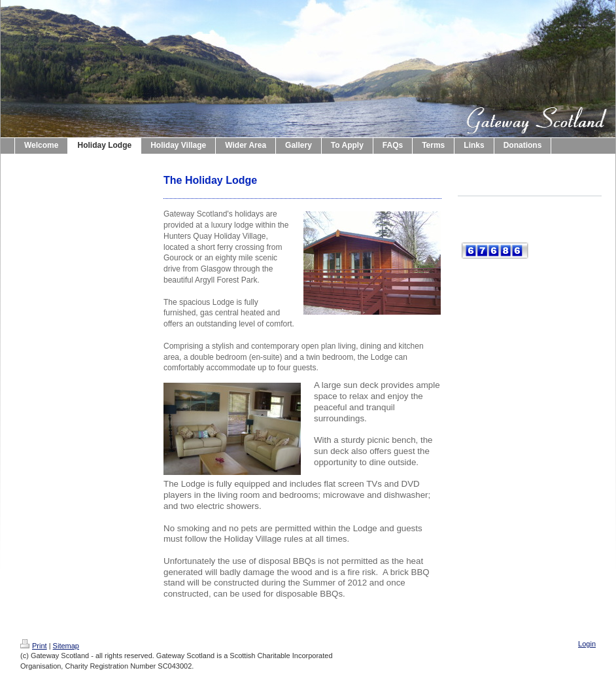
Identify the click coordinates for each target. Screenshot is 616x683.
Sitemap (66, 646)
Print (34, 646)
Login (587, 644)
